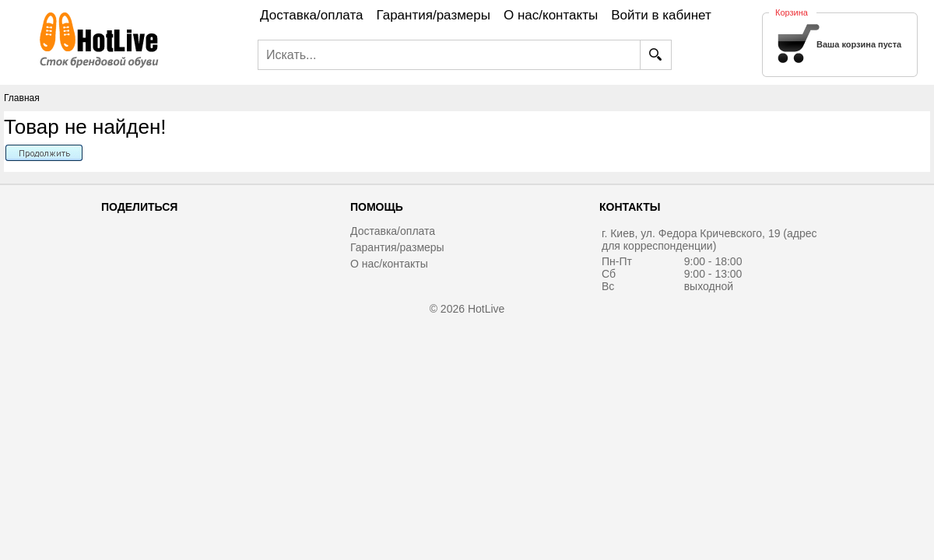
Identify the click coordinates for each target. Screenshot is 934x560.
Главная (22, 98)
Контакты (630, 207)
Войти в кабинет (661, 15)
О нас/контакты (389, 264)
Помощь (377, 207)
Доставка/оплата (393, 231)
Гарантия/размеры (397, 247)
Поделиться (139, 207)
